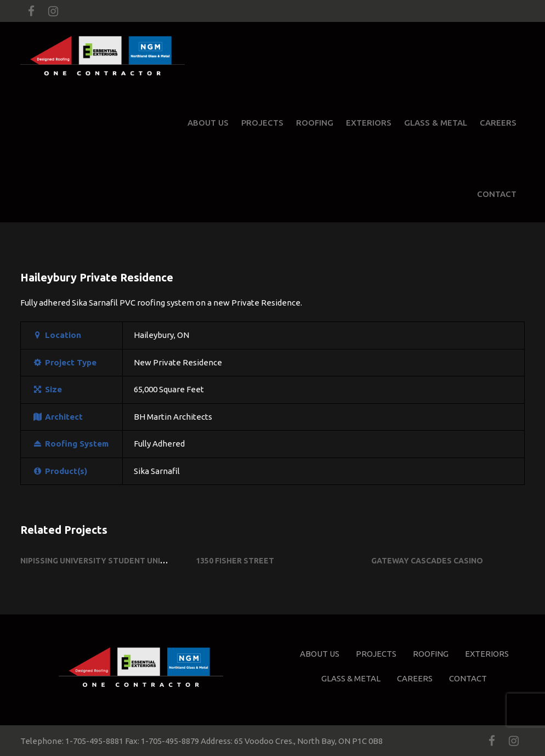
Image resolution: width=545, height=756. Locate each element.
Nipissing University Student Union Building (115, 561)
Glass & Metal (436, 123)
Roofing (315, 123)
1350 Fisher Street (235, 561)
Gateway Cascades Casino (427, 561)
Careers (498, 123)
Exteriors (369, 123)
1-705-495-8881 (94, 741)
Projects (262, 123)
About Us (208, 123)
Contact (497, 194)
